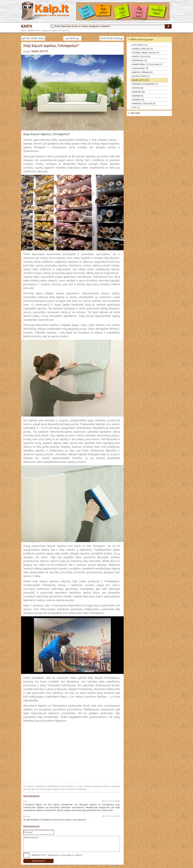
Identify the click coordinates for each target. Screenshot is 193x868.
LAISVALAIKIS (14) (140, 68)
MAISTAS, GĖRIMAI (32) (142, 72)
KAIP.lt (27, 26)
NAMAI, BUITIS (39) (141, 80)
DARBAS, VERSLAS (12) (143, 49)
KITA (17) (136, 108)
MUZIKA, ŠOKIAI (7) (141, 76)
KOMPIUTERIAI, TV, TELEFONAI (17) (147, 64)
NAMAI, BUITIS (34, 31)
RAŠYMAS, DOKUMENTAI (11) (145, 84)
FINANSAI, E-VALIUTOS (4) (144, 104)
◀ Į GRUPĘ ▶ (72, 38)
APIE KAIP (135, 113)
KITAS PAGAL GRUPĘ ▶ (112, 38)
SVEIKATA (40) (138, 92)
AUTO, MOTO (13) (140, 45)
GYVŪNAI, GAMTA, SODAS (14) (146, 53)
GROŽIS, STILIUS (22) (141, 57)
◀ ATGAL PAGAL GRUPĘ (33, 38)
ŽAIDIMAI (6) (138, 96)
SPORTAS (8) (138, 88)
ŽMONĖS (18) (138, 100)
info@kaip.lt (81, 789)
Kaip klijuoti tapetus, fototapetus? (55, 31)
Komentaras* (72, 844)
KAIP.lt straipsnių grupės (142, 39)
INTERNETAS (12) (140, 61)
